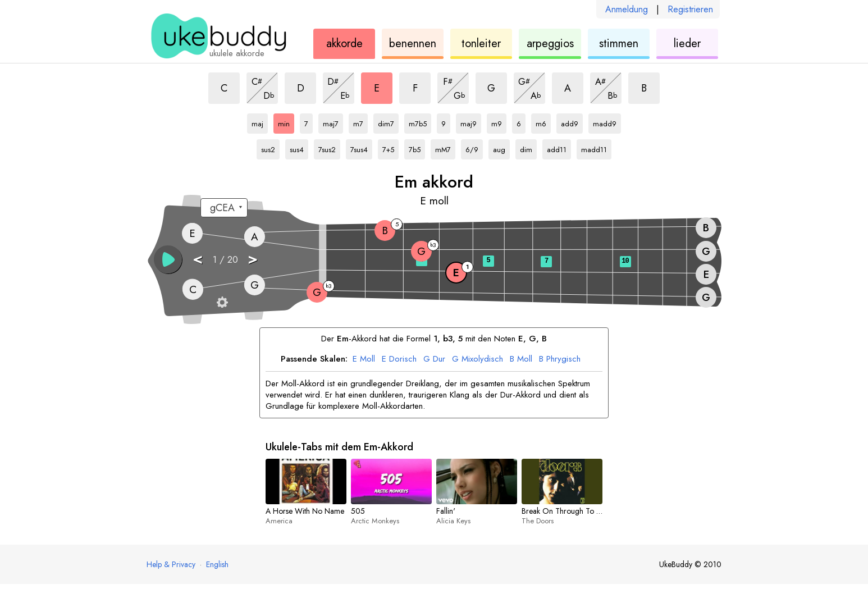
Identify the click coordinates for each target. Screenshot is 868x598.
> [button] (253, 259)
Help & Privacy (171, 564)
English (217, 564)
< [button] (198, 259)
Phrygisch (560, 359)
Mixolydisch (478, 359)
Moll (364, 359)
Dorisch (399, 359)
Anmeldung (627, 9)
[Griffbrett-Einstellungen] (222, 302)
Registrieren (690, 9)
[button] (168, 259)
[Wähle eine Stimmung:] (224, 208)
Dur (434, 359)
